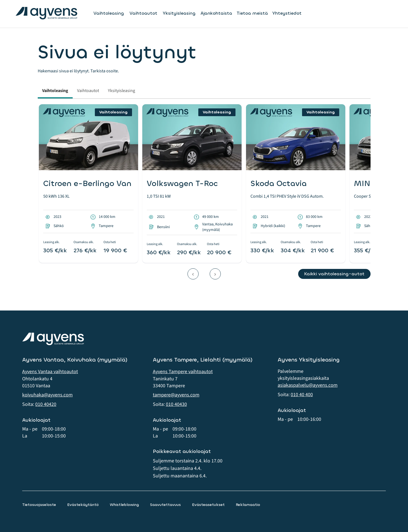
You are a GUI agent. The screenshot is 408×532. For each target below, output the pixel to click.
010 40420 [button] (46, 404)
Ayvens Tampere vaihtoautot (183, 372)
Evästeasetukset (208, 505)
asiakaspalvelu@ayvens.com (308, 385)
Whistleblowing (124, 505)
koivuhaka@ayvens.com (47, 395)
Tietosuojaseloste (39, 505)
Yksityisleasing (179, 13)
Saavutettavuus (165, 505)
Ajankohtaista (216, 13)
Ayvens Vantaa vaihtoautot (50, 372)
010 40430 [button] (176, 404)
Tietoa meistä (252, 13)
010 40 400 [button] (302, 395)
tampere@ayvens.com (176, 395)
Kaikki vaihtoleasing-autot (334, 274)
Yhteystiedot (287, 13)
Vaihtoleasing (109, 13)
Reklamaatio (248, 505)
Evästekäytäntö (83, 505)
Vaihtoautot (143, 13)
